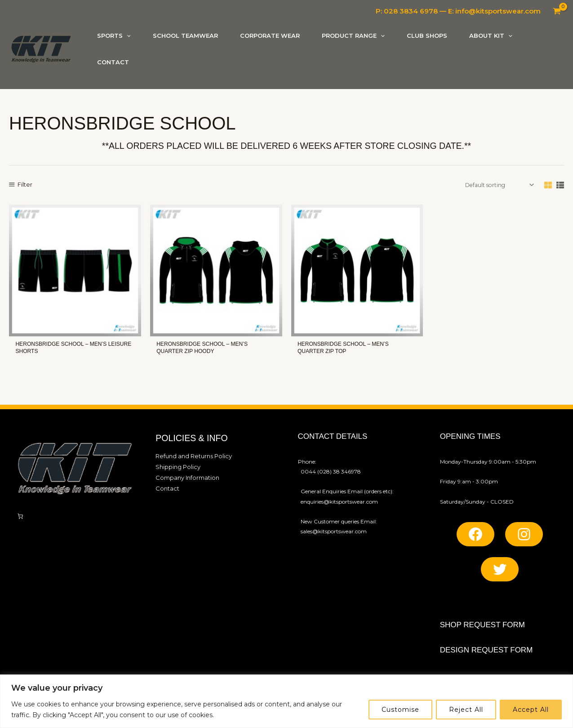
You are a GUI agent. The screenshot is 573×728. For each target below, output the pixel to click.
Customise (400, 710)
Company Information (185, 479)
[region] (286, 701)
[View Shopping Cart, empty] (557, 11)
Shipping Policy (176, 469)
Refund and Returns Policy (190, 459)
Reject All (466, 710)
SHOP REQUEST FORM (482, 628)
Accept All (531, 710)
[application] (127, 37)
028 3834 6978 (411, 11)
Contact (166, 489)
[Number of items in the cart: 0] (20, 520)
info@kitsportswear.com (498, 11)
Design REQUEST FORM (486, 654)
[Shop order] (500, 189)
